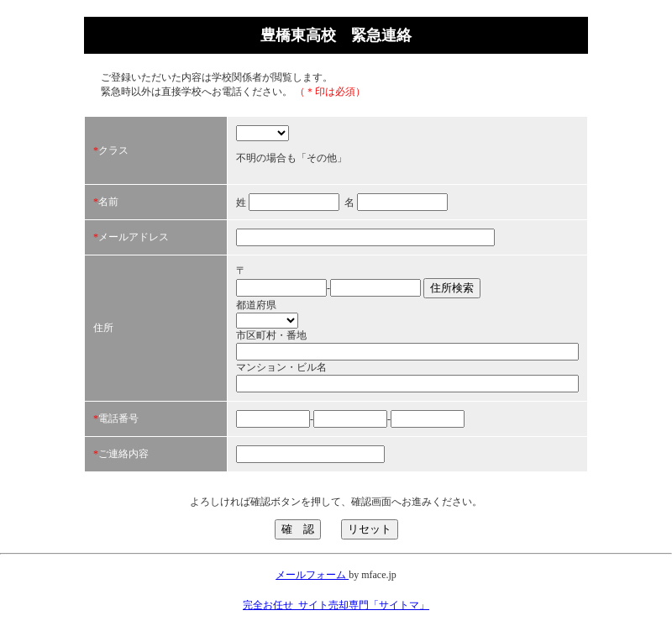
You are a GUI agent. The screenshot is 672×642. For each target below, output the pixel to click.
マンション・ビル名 (281, 367)
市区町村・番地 (271, 335)
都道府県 (256, 305)
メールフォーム (312, 575)
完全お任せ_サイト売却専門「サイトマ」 (336, 605)
